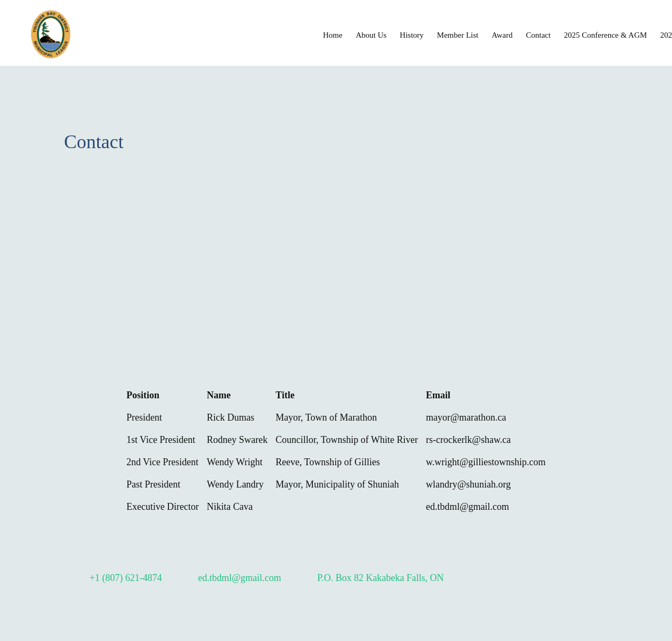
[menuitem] (333, 35)
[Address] (373, 578)
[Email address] (232, 578)
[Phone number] (118, 578)
